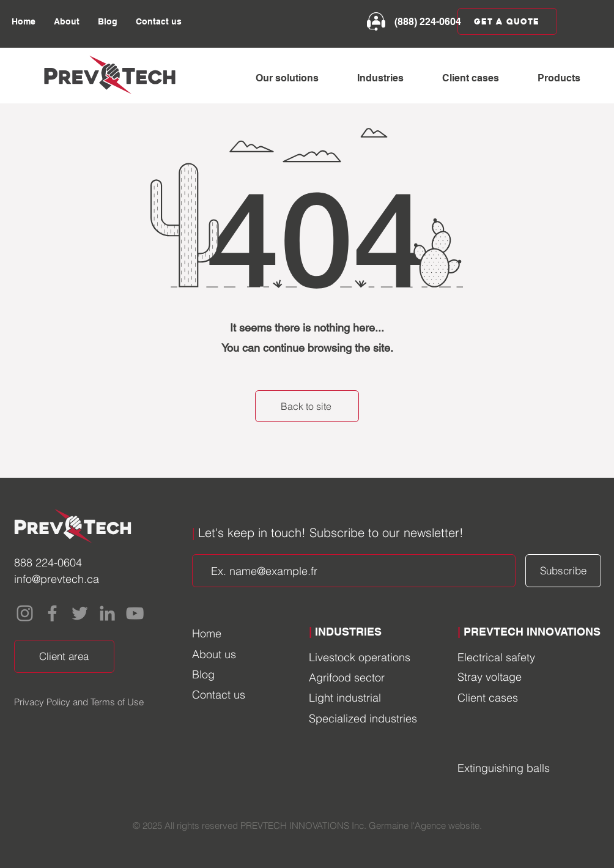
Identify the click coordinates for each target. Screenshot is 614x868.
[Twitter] (80, 613)
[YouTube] (135, 613)
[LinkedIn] (107, 613)
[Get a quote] (507, 21)
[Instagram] (25, 613)
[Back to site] (307, 406)
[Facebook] (52, 613)
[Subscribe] (563, 571)
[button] (297, 78)
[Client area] (64, 656)
